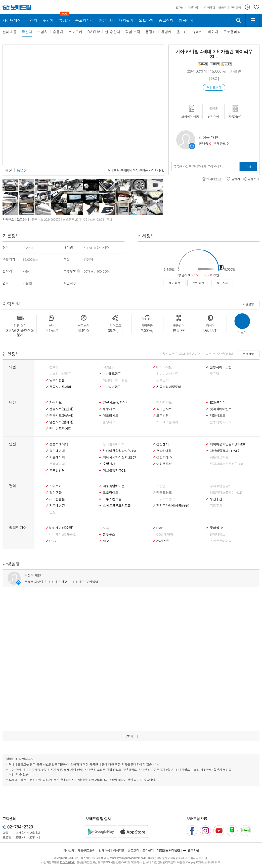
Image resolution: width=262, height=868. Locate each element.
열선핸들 (55, 493)
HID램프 (108, 367)
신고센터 (134, 850)
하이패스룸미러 (167, 422)
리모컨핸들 (57, 499)
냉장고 (54, 512)
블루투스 (109, 534)
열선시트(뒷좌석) (115, 402)
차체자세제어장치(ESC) (119, 457)
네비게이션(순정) (61, 528)
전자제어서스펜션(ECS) (226, 464)
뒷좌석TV (216, 528)
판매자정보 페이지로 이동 (192, 146)
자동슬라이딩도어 (169, 387)
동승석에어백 (59, 444)
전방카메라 (164, 457)
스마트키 (55, 486)
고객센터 (148, 850)
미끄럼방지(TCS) (115, 470)
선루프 (54, 367)
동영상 (22, 170)
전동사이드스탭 (221, 367)
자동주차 (216, 506)
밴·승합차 (113, 32)
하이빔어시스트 (167, 374)
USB (52, 541)
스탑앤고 (163, 486)
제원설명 (248, 304)
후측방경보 (57, 470)
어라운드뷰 (164, 464)
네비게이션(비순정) (63, 534)
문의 (248, 166)
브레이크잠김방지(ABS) (119, 451)
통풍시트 (109, 409)
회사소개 (69, 850)
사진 (8, 170)
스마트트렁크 (166, 499)
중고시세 (223, 283)
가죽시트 (55, 402)
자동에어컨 (57, 506)
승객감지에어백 (114, 444)
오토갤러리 (232, 32)
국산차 (27, 32)
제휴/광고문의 (87, 850)
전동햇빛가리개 (221, 422)
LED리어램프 (112, 387)
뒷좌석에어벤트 (221, 409)
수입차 (42, 32)
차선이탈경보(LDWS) (224, 451)
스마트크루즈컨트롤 (117, 506)
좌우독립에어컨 (114, 486)
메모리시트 (111, 416)
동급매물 (174, 283)
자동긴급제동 (219, 457)
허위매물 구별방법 (85, 582)
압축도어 (163, 380)
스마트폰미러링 (221, 541)
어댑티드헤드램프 (115, 380)
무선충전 (216, 499)
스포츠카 (75, 32)
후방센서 (109, 464)
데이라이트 (164, 367)
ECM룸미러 (218, 402)
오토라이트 (111, 493)
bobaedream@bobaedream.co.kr (128, 858)
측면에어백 (57, 451)
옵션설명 (248, 354)
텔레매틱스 (217, 534)
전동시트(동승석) (61, 416)
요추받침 (163, 416)
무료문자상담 (34, 582)
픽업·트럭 (133, 32)
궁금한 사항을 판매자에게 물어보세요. (198, 166)
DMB (160, 528)
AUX (106, 528)
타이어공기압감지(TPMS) (227, 444)
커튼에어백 (57, 457)
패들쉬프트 (217, 416)
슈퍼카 (197, 32)
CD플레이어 (165, 534)
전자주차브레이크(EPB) (173, 506)
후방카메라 (164, 451)
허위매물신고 (58, 582)
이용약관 (119, 850)
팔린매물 (199, 283)
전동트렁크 (164, 493)
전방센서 (163, 444)
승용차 (58, 32)
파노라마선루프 (60, 374)
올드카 (182, 32)
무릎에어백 (57, 464)
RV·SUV (94, 32)
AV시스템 (163, 541)
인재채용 (104, 850)
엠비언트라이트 (60, 429)
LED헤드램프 (112, 374)
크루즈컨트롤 (112, 499)
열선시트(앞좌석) (61, 422)
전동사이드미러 (60, 387)
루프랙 (214, 374)
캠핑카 (151, 32)
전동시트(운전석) (61, 409)
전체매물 (10, 32)
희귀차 (213, 32)
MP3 (106, 541)
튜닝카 (166, 32)
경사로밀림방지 (221, 486)
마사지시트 (164, 402)
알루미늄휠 (57, 380)
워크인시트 (164, 409)
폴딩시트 (109, 422)
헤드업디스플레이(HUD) (227, 493)
